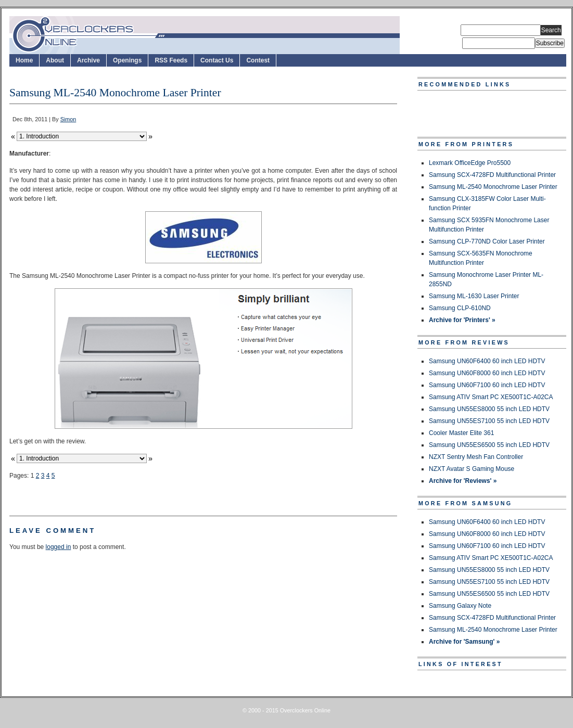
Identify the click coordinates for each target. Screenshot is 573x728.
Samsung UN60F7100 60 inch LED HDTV (487, 385)
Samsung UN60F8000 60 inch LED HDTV (487, 373)
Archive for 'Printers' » (462, 320)
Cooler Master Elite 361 (461, 433)
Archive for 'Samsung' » (464, 642)
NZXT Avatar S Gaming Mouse (472, 469)
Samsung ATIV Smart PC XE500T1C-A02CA (491, 397)
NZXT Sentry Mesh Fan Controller (476, 457)
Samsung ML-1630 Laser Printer (474, 296)
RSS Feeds (171, 60)
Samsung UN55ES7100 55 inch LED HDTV (489, 421)
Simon (68, 119)
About (55, 60)
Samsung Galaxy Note (460, 606)
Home (24, 60)
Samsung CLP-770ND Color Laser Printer (487, 241)
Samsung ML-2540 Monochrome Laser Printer (493, 187)
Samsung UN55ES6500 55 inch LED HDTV (489, 445)
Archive (88, 60)
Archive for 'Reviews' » (463, 481)
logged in (59, 547)
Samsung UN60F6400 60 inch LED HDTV (487, 361)
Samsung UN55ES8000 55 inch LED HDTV (489, 409)
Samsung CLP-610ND (460, 308)
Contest (258, 60)
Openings (127, 60)
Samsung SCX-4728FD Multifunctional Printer (492, 175)
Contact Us (217, 60)
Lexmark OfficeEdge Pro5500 (470, 163)
